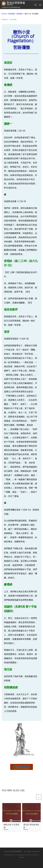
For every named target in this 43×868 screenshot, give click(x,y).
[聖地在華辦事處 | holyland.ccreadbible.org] (4, 3)
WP (14, 855)
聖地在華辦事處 (16, 851)
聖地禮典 (12, 14)
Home (4, 14)
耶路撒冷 (20, 14)
